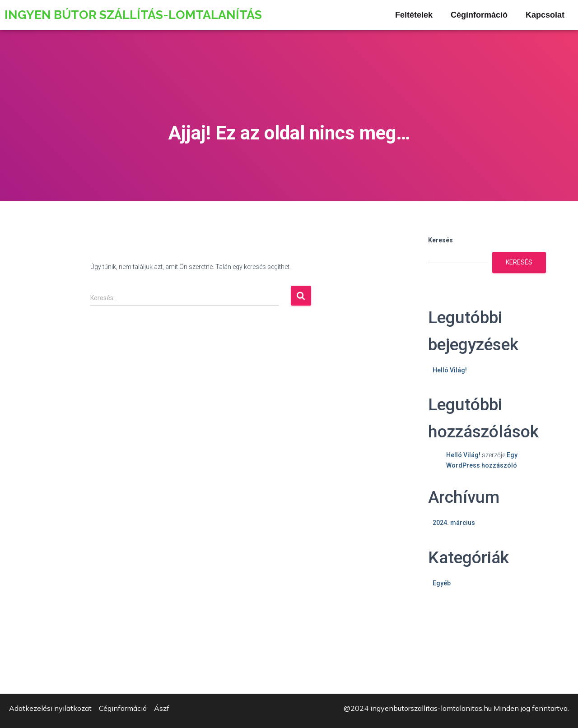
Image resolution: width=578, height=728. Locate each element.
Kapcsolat (545, 15)
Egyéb (442, 583)
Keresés (440, 240)
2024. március (454, 523)
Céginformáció (479, 15)
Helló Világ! (450, 370)
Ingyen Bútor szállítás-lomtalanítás (133, 15)
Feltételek (414, 15)
